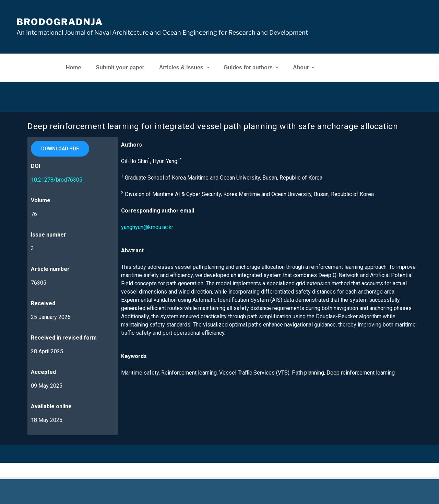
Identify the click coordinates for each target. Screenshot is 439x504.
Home (73, 67)
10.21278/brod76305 (57, 180)
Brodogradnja (60, 22)
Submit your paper (120, 67)
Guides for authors (252, 67)
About (304, 67)
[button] (60, 149)
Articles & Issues (185, 67)
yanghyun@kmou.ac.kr (147, 227)
